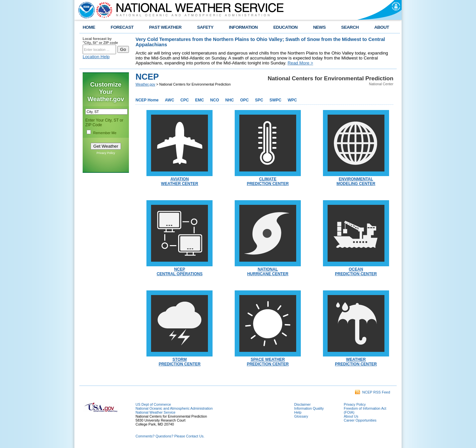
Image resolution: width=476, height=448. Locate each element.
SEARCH (350, 27)
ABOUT (382, 27)
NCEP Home (147, 100)
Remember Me (105, 133)
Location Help (96, 57)
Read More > (300, 63)
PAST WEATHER (165, 27)
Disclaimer (302, 404)
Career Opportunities (360, 420)
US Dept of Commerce (153, 404)
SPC (259, 100)
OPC (244, 100)
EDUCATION (285, 27)
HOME (89, 27)
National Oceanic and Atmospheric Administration (174, 408)
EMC (199, 100)
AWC (170, 100)
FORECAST (122, 27)
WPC (292, 100)
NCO (215, 100)
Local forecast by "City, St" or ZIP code (100, 41)
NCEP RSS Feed (373, 392)
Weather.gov (145, 84)
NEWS (319, 27)
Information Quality (309, 408)
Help (298, 412)
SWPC (275, 100)
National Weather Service (156, 412)
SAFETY (205, 27)
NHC (229, 100)
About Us (351, 416)
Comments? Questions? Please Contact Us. (170, 436)
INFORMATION (243, 27)
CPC (185, 100)
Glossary (301, 416)
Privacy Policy (106, 153)
